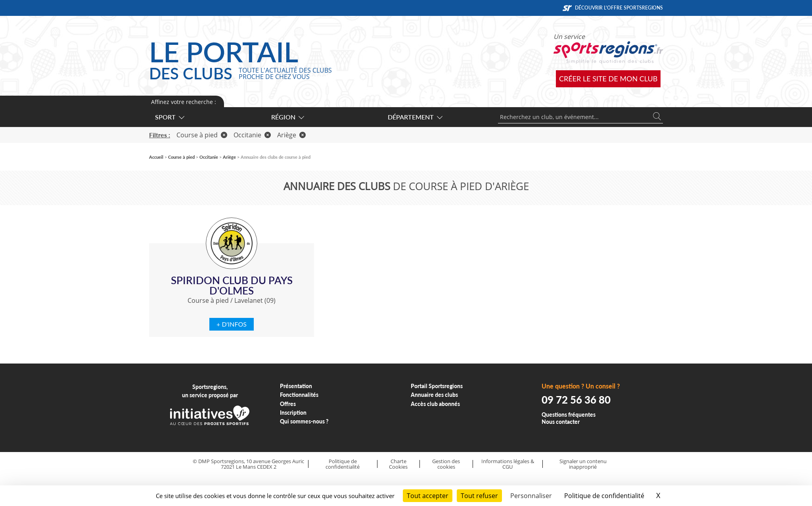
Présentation (296, 386)
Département (415, 117)
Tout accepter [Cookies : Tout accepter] (428, 496)
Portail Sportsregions (437, 386)
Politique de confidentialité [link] (604, 496)
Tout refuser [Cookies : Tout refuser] (479, 496)
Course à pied (202, 135)
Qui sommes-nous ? (304, 421)
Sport (169, 117)
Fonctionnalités (299, 395)
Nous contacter (561, 422)
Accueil (156, 157)
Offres (288, 404)
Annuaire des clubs (434, 395)
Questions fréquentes (569, 415)
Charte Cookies (398, 464)
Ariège (291, 135)
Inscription (293, 413)
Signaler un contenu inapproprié (583, 464)
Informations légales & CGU (508, 464)
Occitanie (252, 135)
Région (287, 117)
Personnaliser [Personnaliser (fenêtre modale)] (531, 496)
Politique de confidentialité (343, 464)
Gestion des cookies (446, 464)
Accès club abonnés (435, 404)
